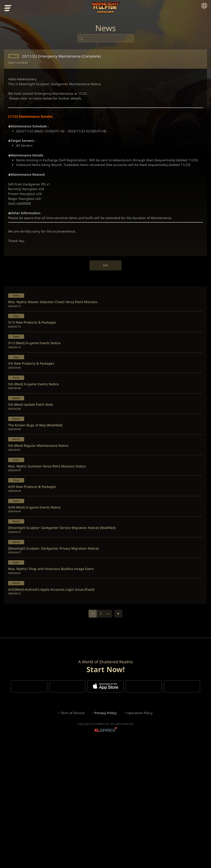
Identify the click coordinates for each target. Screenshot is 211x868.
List (106, 317)
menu (9, 9)
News (105, 32)
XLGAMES (105, 853)
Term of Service (68, 833)
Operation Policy (145, 833)
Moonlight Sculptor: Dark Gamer (106, 8)
